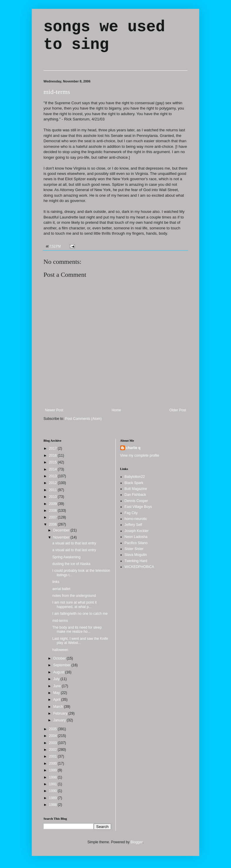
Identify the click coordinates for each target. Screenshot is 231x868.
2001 (53, 756)
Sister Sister (134, 549)
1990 (53, 791)
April (57, 700)
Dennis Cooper (136, 501)
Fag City (131, 513)
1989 (53, 798)
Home (116, 410)
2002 (53, 750)
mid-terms (57, 92)
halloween (60, 650)
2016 (53, 455)
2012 (53, 483)
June (57, 686)
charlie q (133, 448)
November (62, 537)
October (60, 658)
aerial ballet (61, 589)
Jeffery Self (133, 525)
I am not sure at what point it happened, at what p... (75, 604)
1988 (53, 805)
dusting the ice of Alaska (71, 564)
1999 (53, 770)
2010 (53, 497)
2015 (53, 462)
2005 (53, 729)
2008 (53, 511)
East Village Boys (138, 507)
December (62, 530)
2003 (53, 743)
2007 (53, 517)
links (56, 582)
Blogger (137, 842)
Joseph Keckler (137, 531)
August (59, 672)
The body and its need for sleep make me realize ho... (77, 630)
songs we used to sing (104, 36)
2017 (53, 448)
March (59, 707)
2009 (53, 504)
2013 (53, 476)
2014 (53, 469)
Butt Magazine (136, 489)
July (57, 679)
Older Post (178, 410)
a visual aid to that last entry (74, 543)
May (57, 693)
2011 (53, 490)
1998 (53, 777)
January (60, 720)
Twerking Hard (136, 561)
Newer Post (54, 410)
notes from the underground (74, 596)
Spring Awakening (66, 557)
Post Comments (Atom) (83, 419)
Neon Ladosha (136, 537)
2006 (53, 524)
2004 (53, 736)
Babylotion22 (135, 477)
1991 (53, 784)
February (61, 713)
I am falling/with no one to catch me (80, 614)
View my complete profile (140, 455)
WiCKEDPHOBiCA (139, 567)
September (62, 665)
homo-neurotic (136, 519)
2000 (53, 763)
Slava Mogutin (136, 555)
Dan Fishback (135, 495)
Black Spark (134, 483)
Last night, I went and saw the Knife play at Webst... (80, 641)
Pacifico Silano (136, 543)
